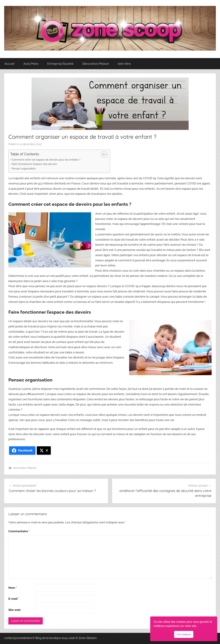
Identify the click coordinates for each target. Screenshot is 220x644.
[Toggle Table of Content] (102, 154)
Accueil (10, 64)
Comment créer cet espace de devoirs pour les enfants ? (46, 160)
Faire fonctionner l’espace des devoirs (34, 164)
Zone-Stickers (88, 638)
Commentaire (19, 531)
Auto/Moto (31, 64)
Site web (14, 610)
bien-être (124, 64)
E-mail (14, 599)
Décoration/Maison (96, 64)
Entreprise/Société (60, 64)
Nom (13, 588)
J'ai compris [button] (184, 634)
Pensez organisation (24, 169)
